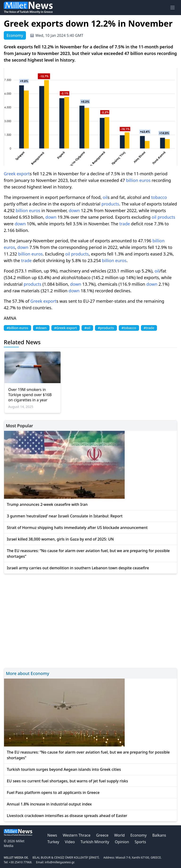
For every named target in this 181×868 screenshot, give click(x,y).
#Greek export (66, 328)
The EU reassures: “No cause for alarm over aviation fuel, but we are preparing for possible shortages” (88, 554)
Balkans (159, 835)
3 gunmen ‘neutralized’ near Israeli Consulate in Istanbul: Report (65, 516)
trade (125, 224)
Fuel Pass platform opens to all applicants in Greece (53, 793)
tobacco (159, 197)
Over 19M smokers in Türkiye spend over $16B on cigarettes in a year (30, 395)
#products (106, 328)
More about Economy (28, 673)
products (110, 204)
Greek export (17, 174)
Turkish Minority (95, 842)
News (52, 835)
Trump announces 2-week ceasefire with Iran (47, 504)
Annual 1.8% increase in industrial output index (49, 804)
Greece (102, 835)
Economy (138, 835)
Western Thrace (76, 835)
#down (41, 328)
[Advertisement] (90, 620)
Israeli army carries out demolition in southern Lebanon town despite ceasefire (78, 568)
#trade (149, 328)
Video (70, 842)
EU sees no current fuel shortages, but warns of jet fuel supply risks (67, 781)
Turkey (53, 842)
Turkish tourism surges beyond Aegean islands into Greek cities (64, 769)
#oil (87, 328)
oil (105, 197)
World (119, 835)
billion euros (138, 180)
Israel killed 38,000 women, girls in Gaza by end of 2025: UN (60, 539)
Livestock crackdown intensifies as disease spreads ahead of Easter (67, 816)
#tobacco (129, 328)
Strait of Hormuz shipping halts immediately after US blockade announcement (77, 528)
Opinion (122, 842)
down (74, 210)
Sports (140, 842)
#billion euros (17, 328)
